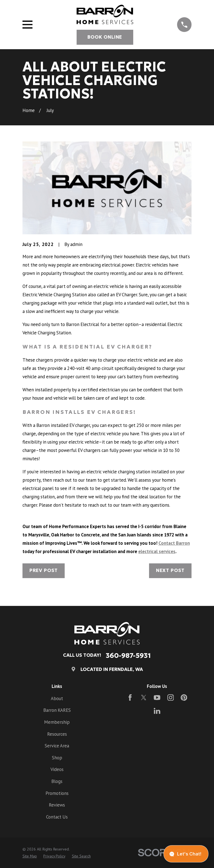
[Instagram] (171, 697)
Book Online (105, 37)
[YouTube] (157, 697)
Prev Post (44, 570)
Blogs (57, 781)
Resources (57, 734)
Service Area (57, 746)
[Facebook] (130, 697)
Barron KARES (57, 710)
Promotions (57, 793)
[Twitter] (144, 697)
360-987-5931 (128, 656)
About (57, 698)
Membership (57, 722)
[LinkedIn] (157, 711)
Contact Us (57, 817)
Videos (57, 769)
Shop (57, 758)
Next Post (170, 570)
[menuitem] (30, 856)
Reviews (57, 805)
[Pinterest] (184, 697)
